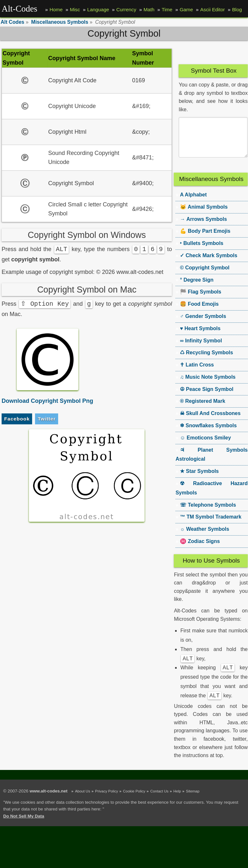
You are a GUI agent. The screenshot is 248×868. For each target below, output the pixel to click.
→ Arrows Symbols (203, 227)
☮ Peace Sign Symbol (207, 397)
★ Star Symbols (199, 479)
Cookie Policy (134, 801)
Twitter (47, 419)
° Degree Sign (197, 288)
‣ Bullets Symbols (202, 251)
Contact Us (159, 801)
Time (167, 9)
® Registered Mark (203, 409)
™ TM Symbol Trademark (211, 524)
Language (98, 9)
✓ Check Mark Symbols (208, 263)
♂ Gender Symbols (203, 324)
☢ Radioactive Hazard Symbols (212, 496)
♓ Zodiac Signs (200, 549)
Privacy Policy (106, 801)
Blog (237, 9)
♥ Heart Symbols (200, 336)
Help (177, 801)
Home (56, 9)
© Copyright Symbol (205, 275)
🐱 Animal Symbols (204, 215)
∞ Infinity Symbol (201, 348)
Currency (126, 9)
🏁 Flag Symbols (200, 299)
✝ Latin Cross (197, 372)
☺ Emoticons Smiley (205, 445)
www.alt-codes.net (49, 801)
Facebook (17, 419)
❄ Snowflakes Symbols (208, 433)
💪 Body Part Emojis (205, 239)
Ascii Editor (213, 9)
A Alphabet (193, 202)
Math (149, 9)
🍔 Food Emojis (199, 312)
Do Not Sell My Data (24, 826)
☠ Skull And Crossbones (210, 421)
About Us (82, 801)
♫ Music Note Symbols (208, 385)
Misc (75, 9)
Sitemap (193, 801)
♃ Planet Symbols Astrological (212, 462)
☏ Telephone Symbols (208, 513)
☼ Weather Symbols (204, 537)
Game (186, 9)
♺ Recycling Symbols (206, 360)
